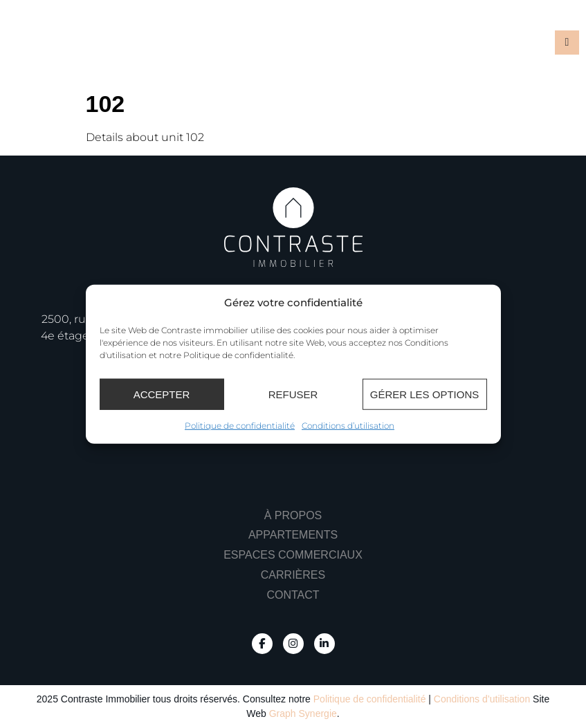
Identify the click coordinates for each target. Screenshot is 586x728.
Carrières (293, 575)
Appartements (293, 535)
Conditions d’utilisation (348, 426)
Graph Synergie (303, 713)
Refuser (293, 394)
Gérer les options (425, 394)
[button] (567, 43)
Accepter (162, 394)
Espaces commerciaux (293, 555)
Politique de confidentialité (240, 426)
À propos (293, 515)
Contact (293, 595)
